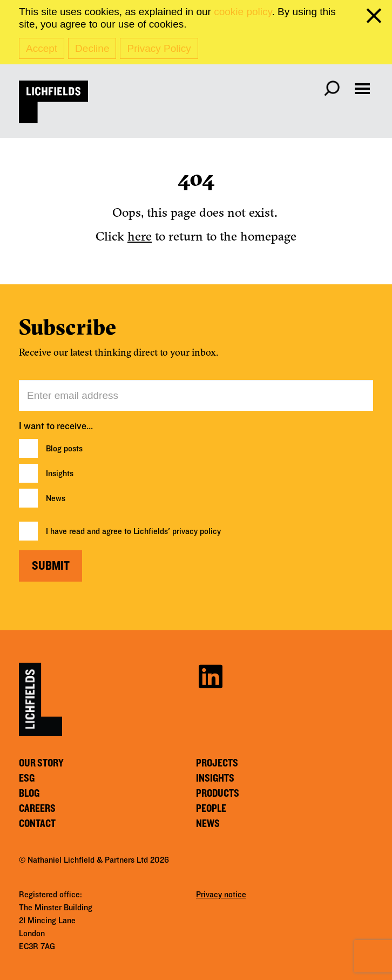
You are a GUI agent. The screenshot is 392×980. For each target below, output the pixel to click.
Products (218, 794)
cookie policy (243, 12)
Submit (51, 566)
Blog (29, 794)
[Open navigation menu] (362, 89)
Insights (60, 474)
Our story (41, 763)
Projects (217, 763)
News (56, 498)
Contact (37, 824)
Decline (92, 48)
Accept (42, 48)
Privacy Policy (159, 48)
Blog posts (64, 449)
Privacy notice (221, 895)
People (211, 809)
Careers (37, 809)
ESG (27, 778)
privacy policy (197, 531)
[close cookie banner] (376, 18)
